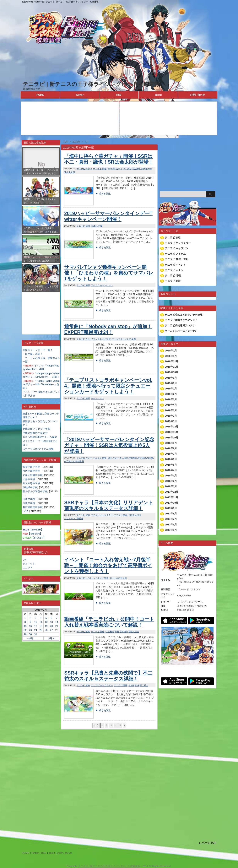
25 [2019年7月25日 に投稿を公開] (41, 630)
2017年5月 (171, 530)
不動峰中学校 (30, 487)
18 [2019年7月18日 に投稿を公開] (41, 626)
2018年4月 (171, 470)
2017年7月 (171, 519)
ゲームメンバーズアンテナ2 (181, 331)
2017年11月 (172, 497)
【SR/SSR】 (33, 530)
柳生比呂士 (134, 632)
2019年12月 (172, 361)
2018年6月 (171, 459)
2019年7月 (171, 389)
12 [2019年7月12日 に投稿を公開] (46, 622)
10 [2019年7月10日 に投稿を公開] (35, 622)
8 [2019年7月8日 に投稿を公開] (25, 622)
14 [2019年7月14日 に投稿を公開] (57, 622)
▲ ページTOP (207, 843)
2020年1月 (171, 356)
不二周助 (127, 169)
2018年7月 (171, 454)
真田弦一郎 (146, 169)
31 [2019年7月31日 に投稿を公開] (35, 634)
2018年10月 (172, 438)
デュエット (29, 564)
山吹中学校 (29, 499)
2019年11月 (172, 367)
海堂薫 (150, 458)
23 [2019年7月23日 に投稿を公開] (30, 630)
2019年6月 (171, 394)
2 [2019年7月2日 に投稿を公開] (30, 618)
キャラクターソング (121, 339)
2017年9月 (171, 508)
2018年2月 (171, 481)
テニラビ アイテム (175, 254)
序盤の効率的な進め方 (35, 433)
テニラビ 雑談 (173, 281)
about (158, 95)
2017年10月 (172, 503)
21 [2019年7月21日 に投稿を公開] (57, 626)
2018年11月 (172, 432)
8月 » (51, 638)
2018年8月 (171, 448)
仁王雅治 (110, 632)
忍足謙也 (136, 169)
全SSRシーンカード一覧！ (38, 350)
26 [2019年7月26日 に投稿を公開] (46, 630)
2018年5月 (171, 465)
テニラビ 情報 (100, 169)
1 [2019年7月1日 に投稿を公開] (25, 618)
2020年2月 (171, 351)
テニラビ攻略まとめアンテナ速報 (184, 315)
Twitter (80, 95)
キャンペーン (106, 285)
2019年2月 (171, 416)
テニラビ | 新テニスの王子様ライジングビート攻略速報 (91, 84)
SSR (114, 169)
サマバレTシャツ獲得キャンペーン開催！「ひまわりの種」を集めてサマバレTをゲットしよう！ (109, 273)
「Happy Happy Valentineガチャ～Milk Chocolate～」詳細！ (41, 384)
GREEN (132, 515)
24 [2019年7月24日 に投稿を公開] (35, 630)
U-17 (25, 511)
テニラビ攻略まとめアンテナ (181, 320)
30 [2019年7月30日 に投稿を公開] (30, 634)
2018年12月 (172, 427)
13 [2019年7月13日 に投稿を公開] (51, 622)
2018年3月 (171, 476)
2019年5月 (171, 399)
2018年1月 (171, 486)
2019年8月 (171, 383)
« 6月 (30, 638)
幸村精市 (133, 458)
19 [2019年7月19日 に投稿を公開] (46, 626)
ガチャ (119, 169)
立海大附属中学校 (33, 475)
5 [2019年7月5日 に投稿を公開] (46, 618)
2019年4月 (171, 405)
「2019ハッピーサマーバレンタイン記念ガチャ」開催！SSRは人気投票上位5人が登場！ (109, 445)
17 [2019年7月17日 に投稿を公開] (35, 626)
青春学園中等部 (31, 467)
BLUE (131, 685)
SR (109, 169)
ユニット (28, 568)
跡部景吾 (80, 461)
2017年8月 (171, 514)
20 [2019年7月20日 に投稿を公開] (51, 626)
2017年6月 (171, 525)
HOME (40, 95)
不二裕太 (144, 685)
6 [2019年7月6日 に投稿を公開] (51, 618)
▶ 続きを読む (103, 194)
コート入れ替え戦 (118, 578)
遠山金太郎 (70, 172)
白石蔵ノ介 (70, 461)
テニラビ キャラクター (102, 515)
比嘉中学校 (29, 479)
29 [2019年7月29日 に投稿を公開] (25, 634)
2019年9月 (171, 378)
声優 (100, 226)
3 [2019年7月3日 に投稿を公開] (36, 618)
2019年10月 (172, 372)
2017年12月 (172, 492)
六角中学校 (29, 503)
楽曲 (134, 339)
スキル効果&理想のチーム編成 (40, 437)
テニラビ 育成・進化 (177, 259)
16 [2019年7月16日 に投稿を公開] (30, 626)
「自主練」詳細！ (33, 354)
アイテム (95, 285)
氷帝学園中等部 (31, 471)
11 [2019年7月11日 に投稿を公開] (41, 622)
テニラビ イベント (85, 578)
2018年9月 (171, 443)
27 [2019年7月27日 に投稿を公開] (51, 630)
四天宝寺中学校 (31, 483)
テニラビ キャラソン (86, 339)
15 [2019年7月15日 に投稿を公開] (25, 626)
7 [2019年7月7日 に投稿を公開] (57, 618)
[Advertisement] (41, 310)
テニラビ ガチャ (84, 169)
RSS (119, 95)
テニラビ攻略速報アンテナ (180, 325)
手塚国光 (142, 458)
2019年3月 (171, 410)
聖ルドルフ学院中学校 (35, 491)
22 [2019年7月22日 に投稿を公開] (25, 630)
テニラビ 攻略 (83, 515)
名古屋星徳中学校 (33, 507)
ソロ (25, 559)
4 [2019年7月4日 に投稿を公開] (41, 618)
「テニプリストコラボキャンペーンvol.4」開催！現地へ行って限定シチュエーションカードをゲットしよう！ (108, 386)
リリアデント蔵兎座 (74, 518)
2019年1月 (171, 421)
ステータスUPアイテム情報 (38, 449)
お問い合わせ (197, 95)
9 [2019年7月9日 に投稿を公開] (30, 622)
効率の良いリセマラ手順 (36, 429)
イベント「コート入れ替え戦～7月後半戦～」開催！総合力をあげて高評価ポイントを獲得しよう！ (108, 565)
